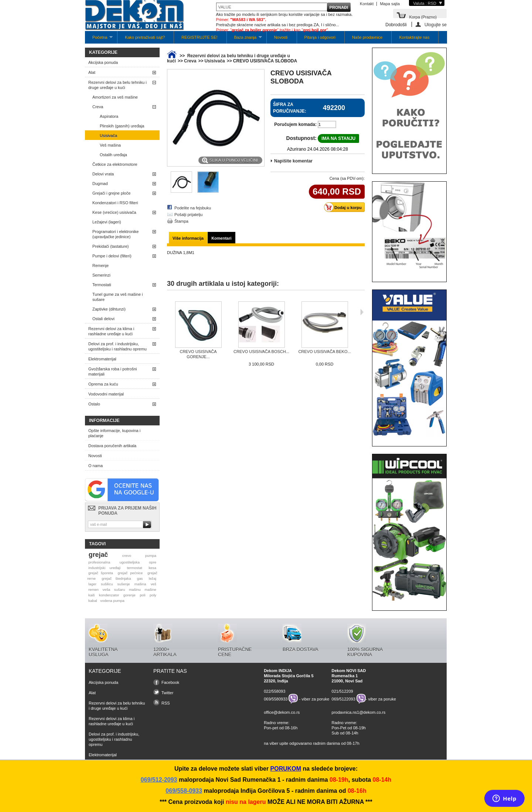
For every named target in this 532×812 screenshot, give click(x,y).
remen (93, 590)
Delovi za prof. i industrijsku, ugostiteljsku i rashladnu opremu (117, 346)
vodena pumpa (112, 601)
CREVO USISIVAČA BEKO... (324, 352)
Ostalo (94, 404)
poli (142, 595)
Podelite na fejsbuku (193, 208)
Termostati (102, 285)
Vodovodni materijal (106, 394)
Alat (92, 72)
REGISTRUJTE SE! (199, 37)
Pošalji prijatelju (188, 215)
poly (153, 595)
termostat (135, 568)
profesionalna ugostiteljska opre (122, 562)
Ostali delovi (103, 319)
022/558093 (274, 691)
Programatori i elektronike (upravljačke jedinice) (115, 234)
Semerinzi (101, 275)
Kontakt (367, 4)
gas (140, 578)
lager (92, 584)
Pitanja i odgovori (320, 37)
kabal (93, 601)
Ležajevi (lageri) (107, 222)
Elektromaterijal (102, 359)
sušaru (120, 590)
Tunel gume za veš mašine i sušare (118, 297)
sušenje (124, 584)
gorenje (129, 595)
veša (106, 590)
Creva (98, 107)
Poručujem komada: (295, 124)
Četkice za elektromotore (115, 164)
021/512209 (342, 691)
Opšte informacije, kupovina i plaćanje (114, 433)
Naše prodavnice (367, 37)
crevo (127, 556)
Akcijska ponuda (103, 62)
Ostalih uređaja (113, 155)
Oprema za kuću (103, 384)
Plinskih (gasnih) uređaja (122, 126)
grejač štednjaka (116, 578)
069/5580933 (276, 699)
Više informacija (188, 238)
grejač (98, 555)
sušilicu (107, 584)
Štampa (181, 221)
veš (154, 584)
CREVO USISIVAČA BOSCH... (261, 352)
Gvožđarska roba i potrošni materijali (112, 371)
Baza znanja (244, 39)
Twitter (167, 693)
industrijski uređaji (104, 568)
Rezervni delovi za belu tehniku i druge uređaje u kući (117, 85)
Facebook (170, 682)
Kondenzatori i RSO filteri (115, 203)
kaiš (92, 595)
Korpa (423, 16)
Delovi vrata (103, 174)
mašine (150, 590)
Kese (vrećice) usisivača (114, 212)
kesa (152, 568)
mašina (140, 584)
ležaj (153, 578)
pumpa (151, 556)
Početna (99, 39)
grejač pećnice (130, 573)
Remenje (100, 265)
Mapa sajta (390, 4)
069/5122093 (344, 699)
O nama (96, 466)
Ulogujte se (436, 25)
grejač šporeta (101, 573)
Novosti (281, 37)
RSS (166, 703)
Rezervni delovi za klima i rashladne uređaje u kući (111, 331)
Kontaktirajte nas (414, 37)
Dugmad (100, 184)
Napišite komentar (293, 161)
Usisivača (108, 136)
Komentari (221, 238)
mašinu (135, 590)
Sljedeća (362, 312)
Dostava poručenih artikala (112, 446)
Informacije (104, 421)
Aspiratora (109, 116)
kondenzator (109, 595)
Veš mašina (110, 145)
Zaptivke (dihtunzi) (109, 309)
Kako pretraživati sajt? (145, 37)
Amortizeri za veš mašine (115, 97)
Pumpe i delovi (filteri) (112, 256)
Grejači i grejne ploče (111, 193)
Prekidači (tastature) (110, 246)
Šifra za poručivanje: (290, 108)
